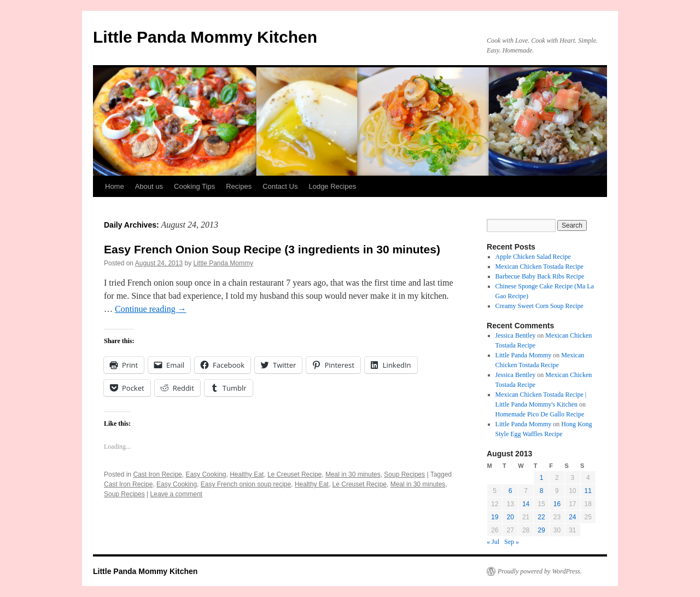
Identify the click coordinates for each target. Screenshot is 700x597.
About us (149, 186)
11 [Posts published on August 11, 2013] (588, 491)
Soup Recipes (404, 474)
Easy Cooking (206, 474)
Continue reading (151, 309)
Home (115, 186)
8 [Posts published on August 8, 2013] (542, 491)
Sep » (512, 542)
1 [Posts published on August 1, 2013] (542, 478)
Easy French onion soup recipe (246, 484)
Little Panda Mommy (223, 263)
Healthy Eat (247, 474)
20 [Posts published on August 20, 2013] (510, 517)
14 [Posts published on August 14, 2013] (526, 504)
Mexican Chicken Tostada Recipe (539, 266)
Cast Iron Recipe (157, 474)
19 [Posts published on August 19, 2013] (495, 517)
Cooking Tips (194, 186)
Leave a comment (176, 494)
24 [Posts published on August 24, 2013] (572, 517)
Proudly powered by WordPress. (540, 571)
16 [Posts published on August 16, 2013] (557, 504)
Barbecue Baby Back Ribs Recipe (540, 276)
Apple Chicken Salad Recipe (534, 257)
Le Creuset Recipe (294, 474)
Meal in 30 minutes (353, 474)
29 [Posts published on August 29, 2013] (541, 530)
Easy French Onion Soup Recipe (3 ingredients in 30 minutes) (272, 249)
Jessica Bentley (516, 335)
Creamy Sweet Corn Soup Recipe (539, 306)
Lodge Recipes (332, 186)
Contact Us (280, 186)
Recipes (239, 186)
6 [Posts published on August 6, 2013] (511, 491)
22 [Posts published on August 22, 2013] (541, 517)
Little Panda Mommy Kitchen (205, 37)
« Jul (493, 542)
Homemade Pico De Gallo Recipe (540, 414)
